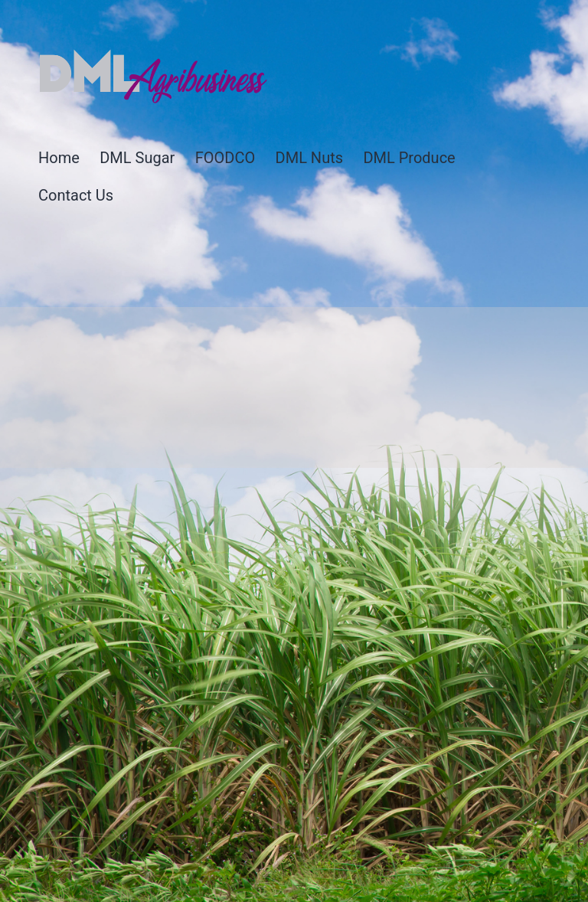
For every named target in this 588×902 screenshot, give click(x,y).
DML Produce (409, 158)
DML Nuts (309, 158)
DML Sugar (137, 158)
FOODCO (225, 158)
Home (59, 158)
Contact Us (76, 195)
